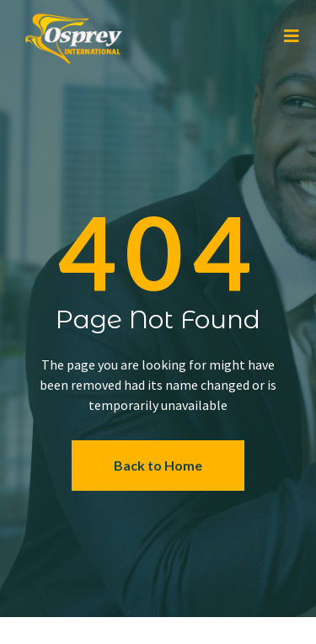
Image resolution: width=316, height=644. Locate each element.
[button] (158, 466)
